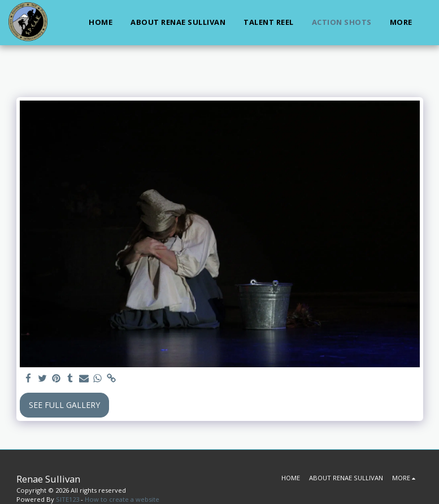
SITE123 (68, 499)
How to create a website (122, 499)
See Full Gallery (64, 405)
